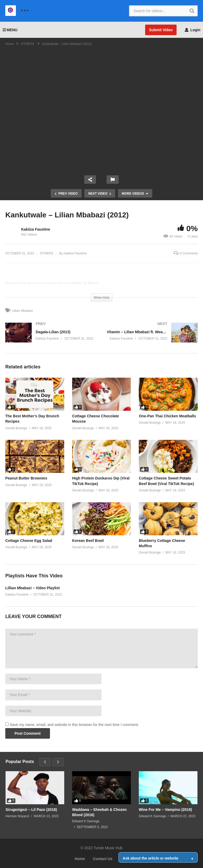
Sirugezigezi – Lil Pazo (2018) (31, 810)
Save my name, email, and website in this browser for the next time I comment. (74, 725)
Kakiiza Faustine (36, 229)
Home (80, 859)
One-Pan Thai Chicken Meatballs (167, 416)
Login (193, 30)
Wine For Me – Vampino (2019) (165, 810)
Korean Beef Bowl (88, 541)
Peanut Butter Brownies (26, 478)
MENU (10, 30)
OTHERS (47, 253)
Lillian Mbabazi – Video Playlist (33, 588)
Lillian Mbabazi (22, 311)
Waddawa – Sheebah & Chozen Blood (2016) (99, 812)
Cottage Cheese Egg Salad (29, 541)
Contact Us (103, 859)
